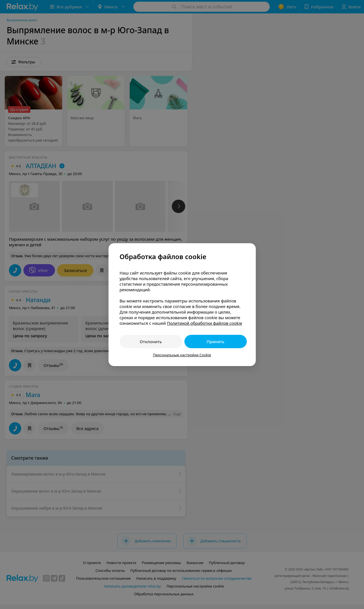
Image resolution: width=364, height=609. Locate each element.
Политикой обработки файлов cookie (204, 323)
